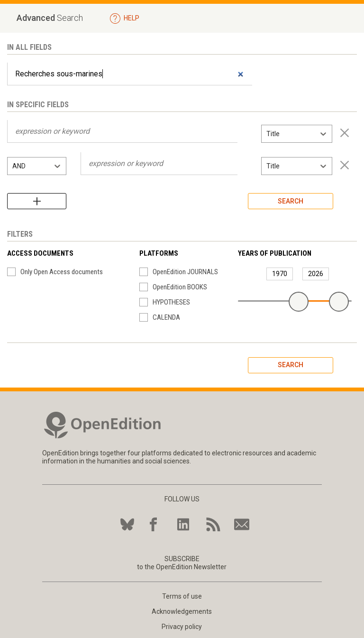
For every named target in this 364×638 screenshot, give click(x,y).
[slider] (299, 302)
